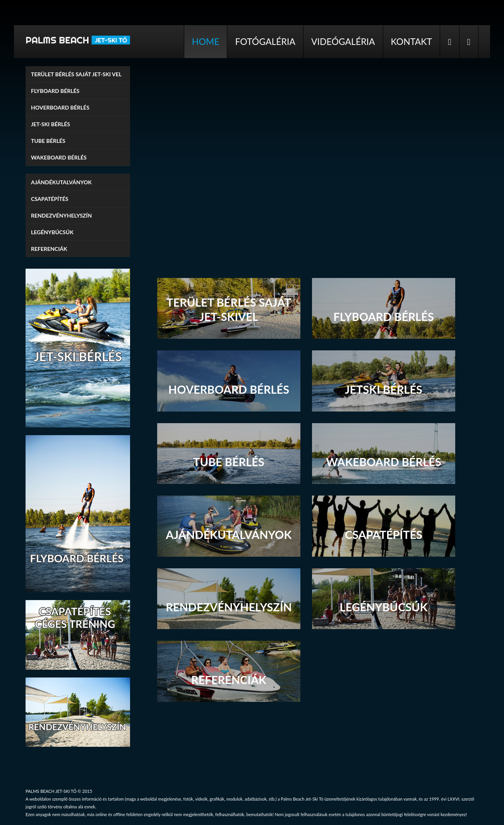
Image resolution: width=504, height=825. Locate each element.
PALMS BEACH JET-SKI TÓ (51, 791)
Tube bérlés (48, 141)
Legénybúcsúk (52, 232)
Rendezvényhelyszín (61, 215)
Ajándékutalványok (61, 182)
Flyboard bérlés (55, 91)
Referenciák (49, 249)
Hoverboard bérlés (60, 107)
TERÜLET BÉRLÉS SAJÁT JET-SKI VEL (76, 74)
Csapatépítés (50, 199)
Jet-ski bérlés (51, 124)
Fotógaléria (265, 41)
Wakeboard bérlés (59, 157)
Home (206, 41)
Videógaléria (343, 41)
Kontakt (412, 41)
